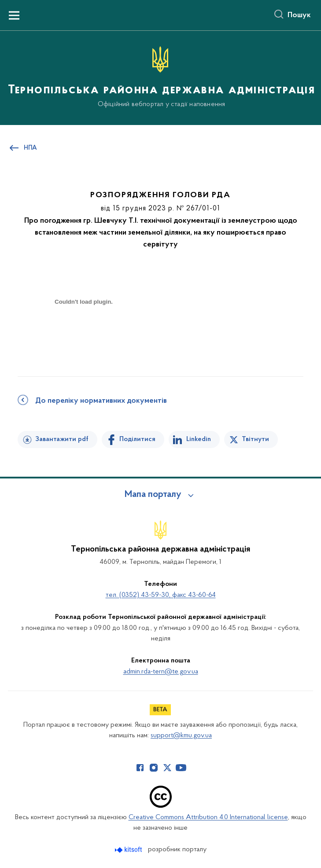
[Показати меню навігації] (14, 15)
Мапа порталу (153, 495)
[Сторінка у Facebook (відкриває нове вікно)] (140, 768)
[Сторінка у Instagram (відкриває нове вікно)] (154, 768)
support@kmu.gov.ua (181, 736)
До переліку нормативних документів (101, 401)
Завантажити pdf (62, 439)
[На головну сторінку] (161, 77)
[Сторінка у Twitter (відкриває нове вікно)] (167, 768)
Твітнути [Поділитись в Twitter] (255, 439)
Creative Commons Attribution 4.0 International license (208, 817)
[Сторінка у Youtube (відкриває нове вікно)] (181, 768)
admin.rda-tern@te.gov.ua (161, 672)
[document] (84, 333)
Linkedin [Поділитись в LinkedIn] (199, 439)
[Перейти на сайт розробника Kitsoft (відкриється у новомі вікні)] (129, 850)
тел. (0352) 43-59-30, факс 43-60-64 (161, 595)
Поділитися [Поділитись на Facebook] (137, 439)
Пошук (299, 15)
